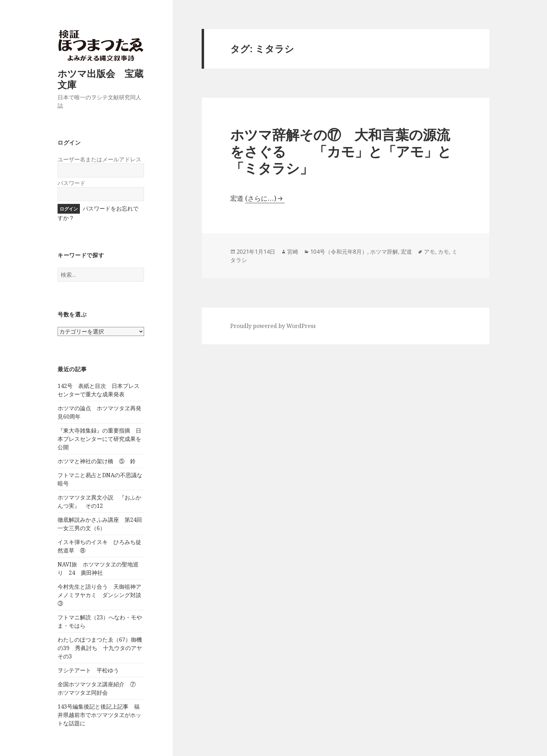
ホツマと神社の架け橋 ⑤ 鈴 (97, 461)
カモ (443, 252)
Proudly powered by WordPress (273, 326)
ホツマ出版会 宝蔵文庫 (100, 79)
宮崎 (293, 252)
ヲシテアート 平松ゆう (88, 670)
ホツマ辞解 (384, 252)
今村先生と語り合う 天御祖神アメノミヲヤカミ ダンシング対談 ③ (102, 595)
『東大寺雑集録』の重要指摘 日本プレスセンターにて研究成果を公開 (99, 439)
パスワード (72, 183)
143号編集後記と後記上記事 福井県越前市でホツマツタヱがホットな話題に (99, 715)
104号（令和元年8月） (339, 252)
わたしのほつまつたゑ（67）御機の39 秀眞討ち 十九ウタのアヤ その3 (103, 648)
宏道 (406, 252)
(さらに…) (261, 198)
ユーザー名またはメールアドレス (99, 159)
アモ (429, 252)
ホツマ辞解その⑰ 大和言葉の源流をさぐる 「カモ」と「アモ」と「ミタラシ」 (341, 151)
